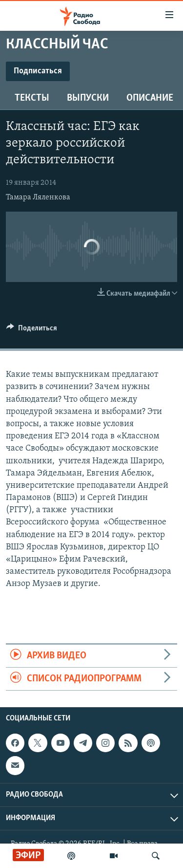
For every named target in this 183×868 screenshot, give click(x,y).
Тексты (32, 98)
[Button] (32, 330)
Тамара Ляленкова (38, 197)
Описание (150, 98)
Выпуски (88, 98)
